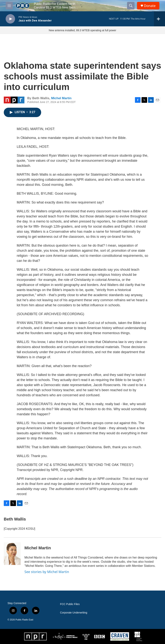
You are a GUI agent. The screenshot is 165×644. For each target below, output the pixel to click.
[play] (10, 19)
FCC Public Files (70, 604)
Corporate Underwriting (74, 613)
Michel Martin (61, 98)
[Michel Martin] (12, 554)
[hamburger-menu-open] (9, 6)
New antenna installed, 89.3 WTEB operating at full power (83, 30)
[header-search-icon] (131, 6)
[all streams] (159, 19)
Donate (150, 6)
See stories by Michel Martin (47, 572)
